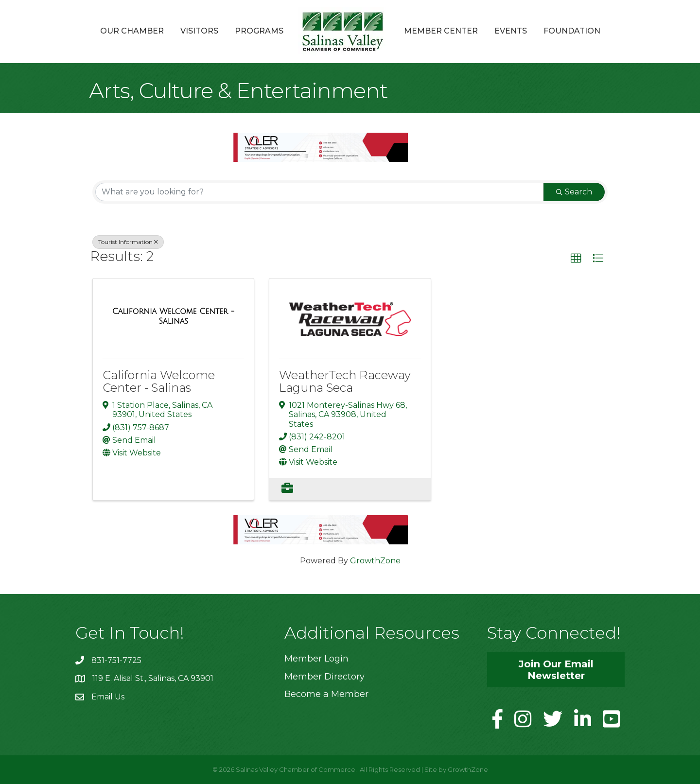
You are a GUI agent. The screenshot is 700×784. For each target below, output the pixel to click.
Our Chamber (132, 31)
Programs (259, 31)
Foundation (572, 31)
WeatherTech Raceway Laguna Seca (345, 381)
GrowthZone (375, 561)
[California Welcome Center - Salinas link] (173, 316)
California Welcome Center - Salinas (159, 381)
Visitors (199, 31)
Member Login (316, 659)
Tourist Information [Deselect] (128, 242)
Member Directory (324, 677)
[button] (576, 259)
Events (511, 31)
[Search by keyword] (320, 192)
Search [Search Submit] (574, 192)
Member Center (441, 31)
